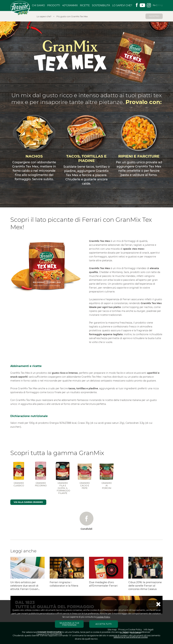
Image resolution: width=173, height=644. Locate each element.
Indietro (154, 16)
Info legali (149, 630)
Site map (112, 630)
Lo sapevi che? (122, 5)
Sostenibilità (101, 5)
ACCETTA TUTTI (104, 624)
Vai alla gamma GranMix (28, 502)
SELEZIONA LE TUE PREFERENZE (69, 624)
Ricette (85, 5)
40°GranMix (70, 5)
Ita (154, 5)
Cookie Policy (103, 617)
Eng (160, 5)
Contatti (124, 633)
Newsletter (136, 633)
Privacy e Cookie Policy (130, 630)
